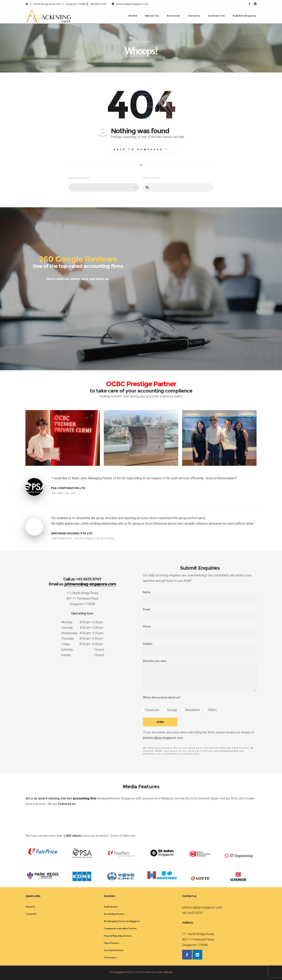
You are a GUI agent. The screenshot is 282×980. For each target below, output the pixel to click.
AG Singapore (117, 972)
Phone (200, 631)
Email (200, 614)
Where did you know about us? (162, 697)
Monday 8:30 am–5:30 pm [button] (82, 622)
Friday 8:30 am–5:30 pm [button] (82, 644)
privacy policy (229, 751)
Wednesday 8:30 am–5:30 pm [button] (82, 633)
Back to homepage (141, 149)
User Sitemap (165, 972)
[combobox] (104, 187)
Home (135, 42)
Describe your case (200, 675)
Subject (200, 649)
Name (200, 597)
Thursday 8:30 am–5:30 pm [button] (82, 639)
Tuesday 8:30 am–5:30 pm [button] (82, 628)
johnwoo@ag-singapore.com (163, 738)
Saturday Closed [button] (82, 650)
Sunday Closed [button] (82, 655)
